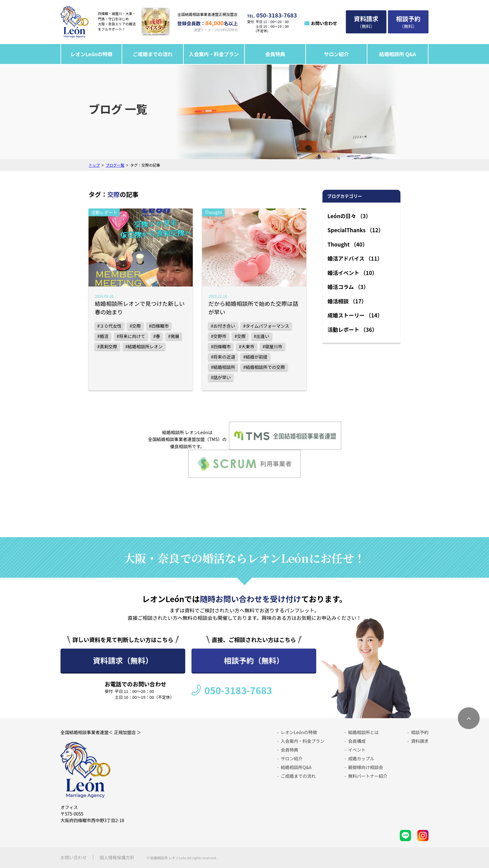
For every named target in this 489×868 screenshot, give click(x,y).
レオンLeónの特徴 (92, 54)
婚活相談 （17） (347, 301)
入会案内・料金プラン (214, 54)
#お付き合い (223, 326)
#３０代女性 (109, 326)
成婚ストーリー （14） (355, 315)
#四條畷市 (159, 326)
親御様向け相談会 (366, 767)
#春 (157, 336)
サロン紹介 (336, 54)
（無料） (366, 22)
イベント (357, 750)
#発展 (174, 336)
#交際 (135, 326)
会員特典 (275, 54)
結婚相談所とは (363, 732)
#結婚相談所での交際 (264, 367)
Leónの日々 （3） (349, 216)
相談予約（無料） (254, 660)
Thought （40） (348, 244)
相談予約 (420, 732)
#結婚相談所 (223, 367)
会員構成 (357, 741)
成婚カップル (361, 758)
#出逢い (262, 336)
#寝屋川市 (273, 346)
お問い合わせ (324, 23)
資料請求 (420, 741)
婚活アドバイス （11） (355, 258)
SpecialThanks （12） (356, 230)
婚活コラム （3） (348, 287)
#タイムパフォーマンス (266, 326)
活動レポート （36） (352, 329)
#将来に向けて (131, 336)
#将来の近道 (223, 357)
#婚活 (103, 336)
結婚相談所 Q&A (398, 54)
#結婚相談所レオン (144, 346)
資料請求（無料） (123, 660)
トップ (94, 165)
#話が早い (221, 377)
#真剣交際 (107, 346)
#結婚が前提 (255, 357)
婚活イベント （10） (352, 273)
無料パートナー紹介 (368, 776)
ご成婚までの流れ (153, 54)
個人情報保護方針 (117, 857)
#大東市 (247, 346)
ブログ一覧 (115, 165)
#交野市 (219, 336)
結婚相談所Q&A (296, 767)
